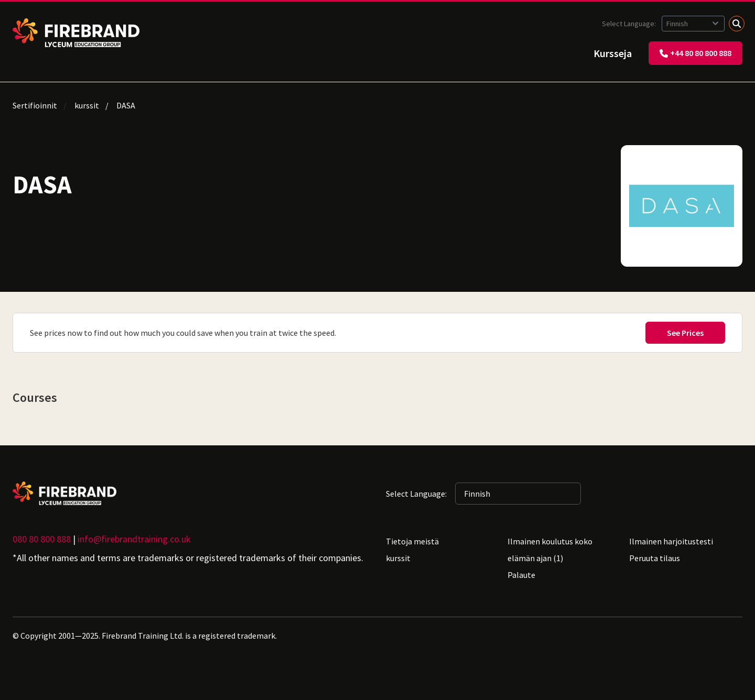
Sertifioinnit (35, 105)
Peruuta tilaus (655, 558)
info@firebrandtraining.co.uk (134, 539)
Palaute (521, 575)
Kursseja (613, 53)
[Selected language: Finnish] (693, 24)
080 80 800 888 (42, 539)
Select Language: (630, 24)
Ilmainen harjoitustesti (671, 541)
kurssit (87, 105)
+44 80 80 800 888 (695, 53)
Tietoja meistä (412, 541)
